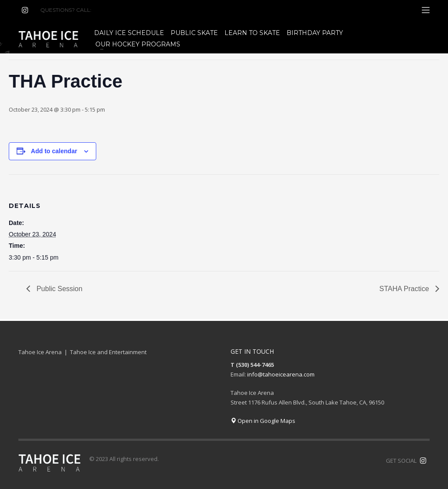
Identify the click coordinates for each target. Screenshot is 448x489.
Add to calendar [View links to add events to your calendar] (54, 151)
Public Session (58, 289)
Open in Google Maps (263, 421)
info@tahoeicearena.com (281, 374)
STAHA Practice (405, 289)
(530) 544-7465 (114, 10)
